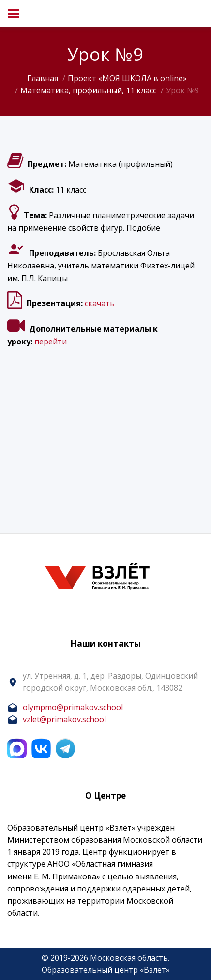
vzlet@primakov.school (64, 719)
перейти (51, 342)
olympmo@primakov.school (73, 707)
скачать (100, 303)
